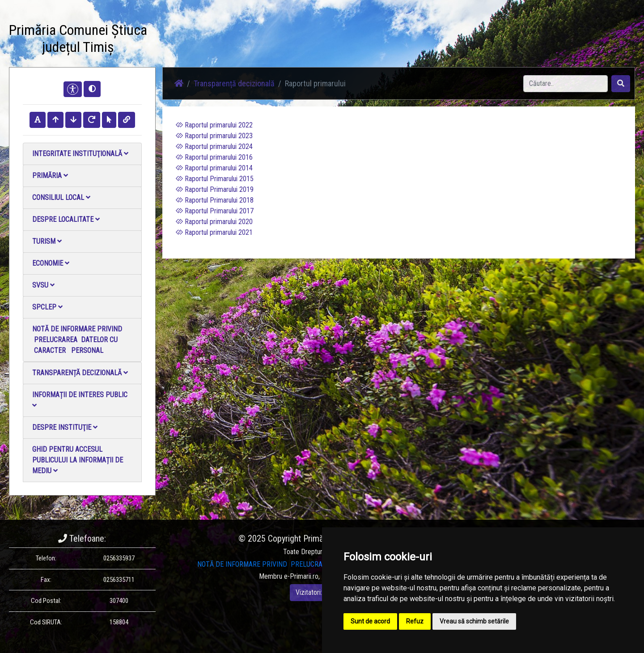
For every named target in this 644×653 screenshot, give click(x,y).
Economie (51, 263)
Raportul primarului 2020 (214, 222)
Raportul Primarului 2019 (215, 189)
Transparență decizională (80, 373)
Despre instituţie (65, 427)
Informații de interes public (80, 400)
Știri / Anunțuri (229, 40)
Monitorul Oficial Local (419, 40)
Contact (365, 40)
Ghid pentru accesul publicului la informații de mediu (78, 460)
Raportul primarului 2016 (214, 157)
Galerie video (324, 40)
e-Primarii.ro (301, 576)
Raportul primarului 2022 (214, 125)
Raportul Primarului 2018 (215, 200)
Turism (47, 241)
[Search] (566, 84)
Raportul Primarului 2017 (215, 211)
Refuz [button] (415, 621)
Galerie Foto (278, 40)
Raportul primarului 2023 (214, 136)
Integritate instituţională (80, 154)
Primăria (50, 176)
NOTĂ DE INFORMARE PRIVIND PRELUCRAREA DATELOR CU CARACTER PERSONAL (77, 340)
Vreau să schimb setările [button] (474, 621)
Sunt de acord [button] (370, 621)
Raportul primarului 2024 (214, 146)
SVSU (43, 285)
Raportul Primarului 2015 (215, 179)
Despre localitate (66, 219)
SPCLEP (47, 307)
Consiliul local (61, 197)
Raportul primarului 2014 (214, 168)
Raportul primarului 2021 (214, 232)
